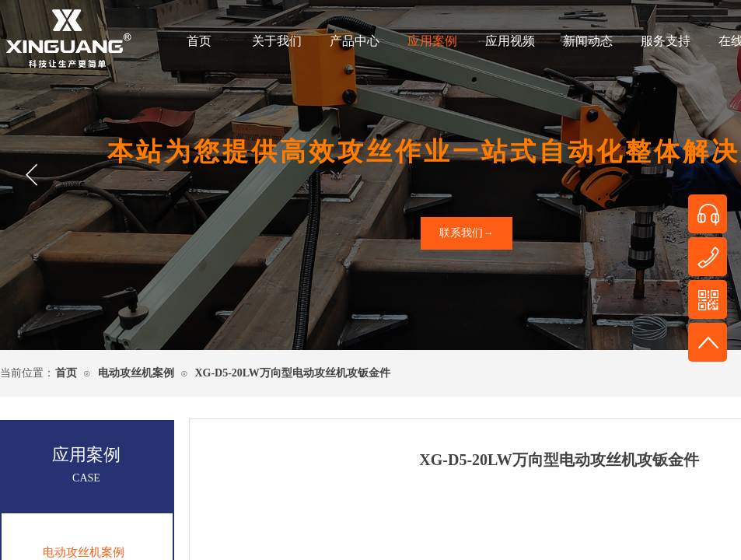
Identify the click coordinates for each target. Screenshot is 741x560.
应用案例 (432, 41)
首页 (199, 41)
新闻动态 (588, 41)
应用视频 (510, 41)
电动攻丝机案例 (136, 373)
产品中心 (355, 41)
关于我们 (277, 41)
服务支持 (666, 41)
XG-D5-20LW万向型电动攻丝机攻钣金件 (292, 373)
